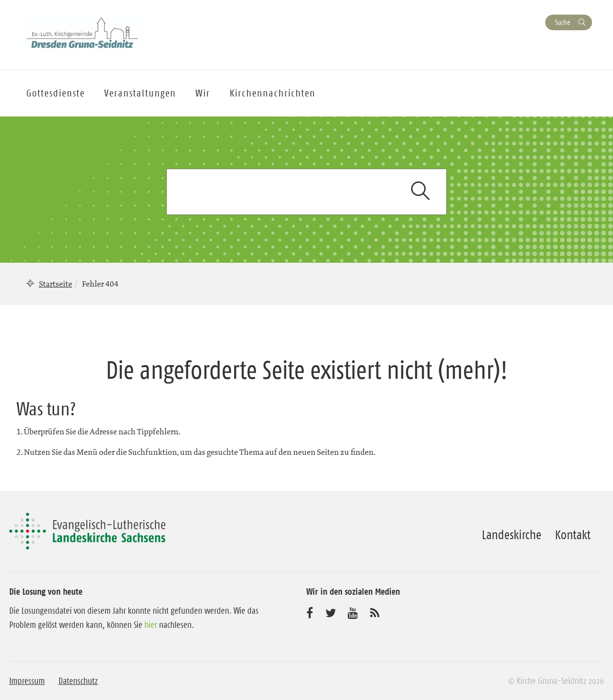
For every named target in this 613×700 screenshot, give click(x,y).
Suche (563, 22)
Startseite (56, 284)
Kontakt (573, 535)
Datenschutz (78, 681)
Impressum (27, 681)
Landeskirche (512, 535)
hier (151, 625)
